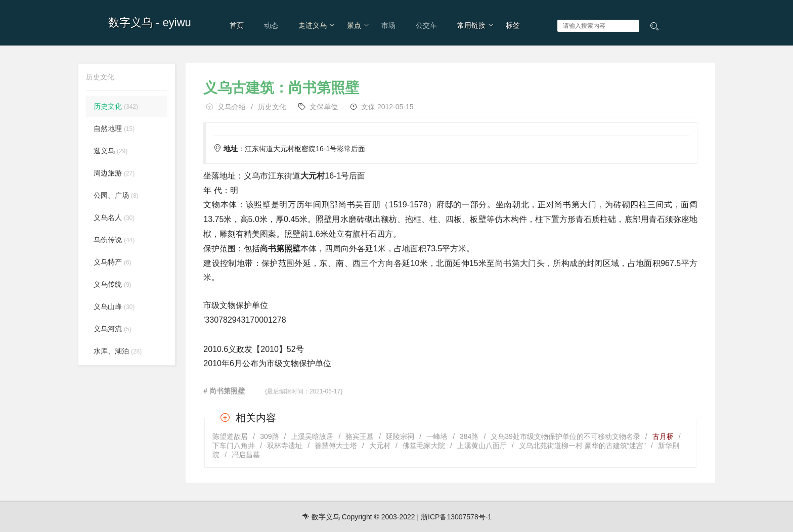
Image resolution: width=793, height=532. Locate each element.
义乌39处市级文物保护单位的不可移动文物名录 (565, 436)
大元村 (380, 446)
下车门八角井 (234, 446)
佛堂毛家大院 (424, 446)
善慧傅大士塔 (336, 446)
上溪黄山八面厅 (482, 446)
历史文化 (272, 107)
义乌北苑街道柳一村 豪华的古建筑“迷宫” (582, 446)
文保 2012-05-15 (387, 107)
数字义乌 (130, 23)
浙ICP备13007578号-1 (456, 517)
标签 (513, 25)
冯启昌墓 (246, 455)
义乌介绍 (232, 107)
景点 (358, 25)
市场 (388, 25)
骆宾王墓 (360, 436)
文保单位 (324, 107)
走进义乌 (317, 25)
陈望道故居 (230, 436)
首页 (237, 25)
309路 (269, 436)
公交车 (426, 25)
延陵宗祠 (400, 436)
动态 (271, 25)
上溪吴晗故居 (312, 436)
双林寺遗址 (285, 446)
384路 (469, 436)
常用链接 (476, 25)
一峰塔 (437, 436)
